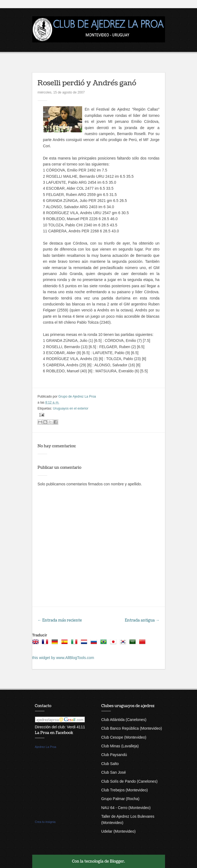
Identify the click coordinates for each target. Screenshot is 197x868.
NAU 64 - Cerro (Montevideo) (126, 808)
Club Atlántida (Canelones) (124, 720)
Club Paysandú (114, 755)
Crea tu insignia (45, 822)
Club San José (114, 772)
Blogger (117, 861)
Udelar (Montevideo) (119, 831)
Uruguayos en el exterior (71, 408)
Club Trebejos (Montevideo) (125, 790)
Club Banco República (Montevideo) (132, 728)
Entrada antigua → (142, 620)
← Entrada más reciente (60, 620)
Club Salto (110, 764)
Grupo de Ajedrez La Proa (77, 396)
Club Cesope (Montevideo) (124, 737)
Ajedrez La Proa (46, 747)
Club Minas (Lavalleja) (120, 746)
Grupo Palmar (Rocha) (120, 799)
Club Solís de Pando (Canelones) (130, 781)
